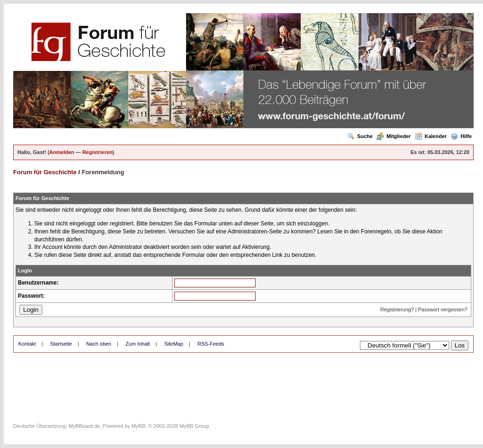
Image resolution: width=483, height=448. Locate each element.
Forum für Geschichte (45, 172)
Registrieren (97, 152)
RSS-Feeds (211, 344)
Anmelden (62, 152)
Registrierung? (397, 309)
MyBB (138, 426)
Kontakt (27, 344)
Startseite (61, 344)
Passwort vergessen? (443, 309)
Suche (360, 136)
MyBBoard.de (84, 426)
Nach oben (99, 344)
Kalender (431, 136)
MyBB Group (194, 426)
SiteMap (173, 344)
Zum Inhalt (138, 344)
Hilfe (461, 136)
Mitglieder (393, 136)
